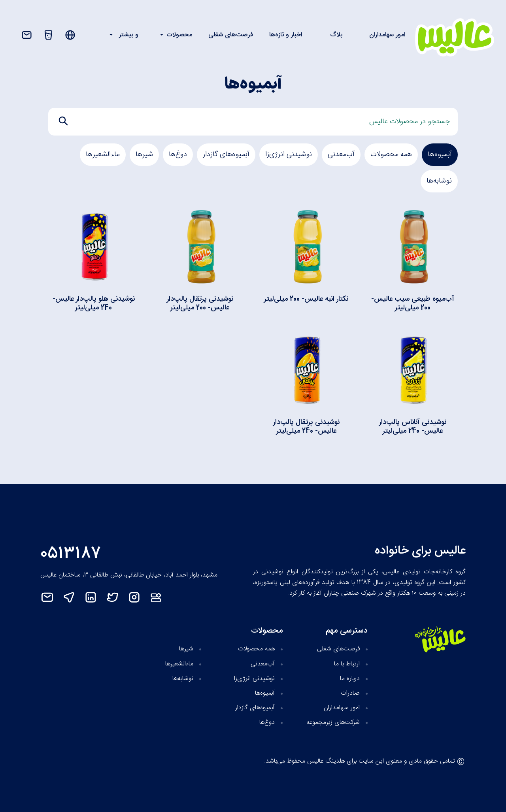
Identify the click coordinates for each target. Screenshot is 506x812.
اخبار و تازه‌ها (286, 35)
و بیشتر (129, 35)
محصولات (179, 35)
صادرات (350, 693)
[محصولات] (48, 35)
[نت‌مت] (160, 597)
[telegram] (73, 597)
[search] (63, 121)
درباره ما (350, 679)
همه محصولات (391, 154)
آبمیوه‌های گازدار (226, 154)
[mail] (51, 597)
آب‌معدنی (341, 154)
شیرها (144, 154)
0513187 (71, 554)
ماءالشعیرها (103, 154)
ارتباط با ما (347, 664)
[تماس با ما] (27, 35)
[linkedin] (95, 597)
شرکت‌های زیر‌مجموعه (333, 723)
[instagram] (138, 597)
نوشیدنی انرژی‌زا (289, 154)
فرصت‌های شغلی (231, 35)
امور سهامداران (387, 35)
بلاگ (336, 35)
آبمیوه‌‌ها (440, 154)
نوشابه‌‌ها (439, 181)
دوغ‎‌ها (178, 154)
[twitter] (116, 597)
